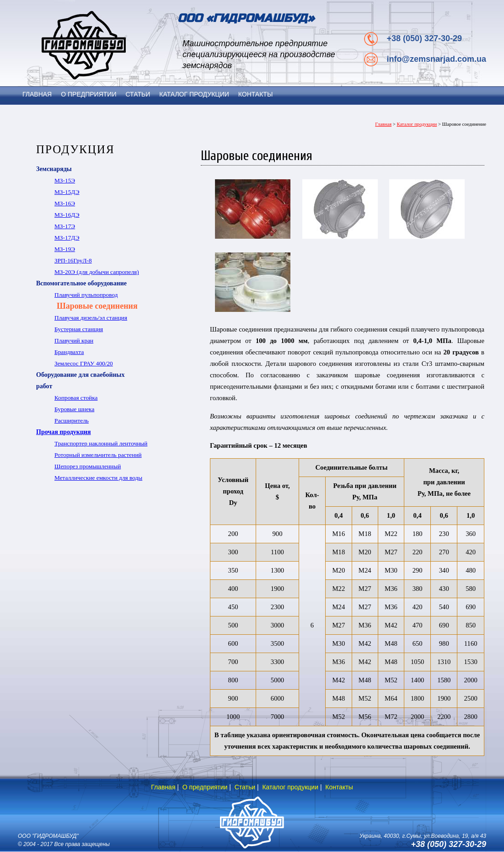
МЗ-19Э (65, 249)
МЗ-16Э (65, 203)
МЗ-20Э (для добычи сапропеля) (97, 272)
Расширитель (72, 421)
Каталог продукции (417, 124)
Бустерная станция (79, 329)
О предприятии (205, 787)
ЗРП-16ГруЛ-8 (73, 260)
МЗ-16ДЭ (67, 215)
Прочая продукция (64, 432)
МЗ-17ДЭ (67, 238)
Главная (383, 124)
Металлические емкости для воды (98, 478)
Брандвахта (69, 352)
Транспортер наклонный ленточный (101, 443)
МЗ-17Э (65, 226)
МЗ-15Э (65, 180)
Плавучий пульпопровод (86, 295)
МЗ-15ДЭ (67, 192)
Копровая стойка (76, 398)
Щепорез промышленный (88, 466)
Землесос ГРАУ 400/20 (84, 363)
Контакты (339, 787)
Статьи (245, 787)
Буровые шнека (74, 409)
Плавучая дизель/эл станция (91, 318)
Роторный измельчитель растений (98, 455)
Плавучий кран (74, 340)
